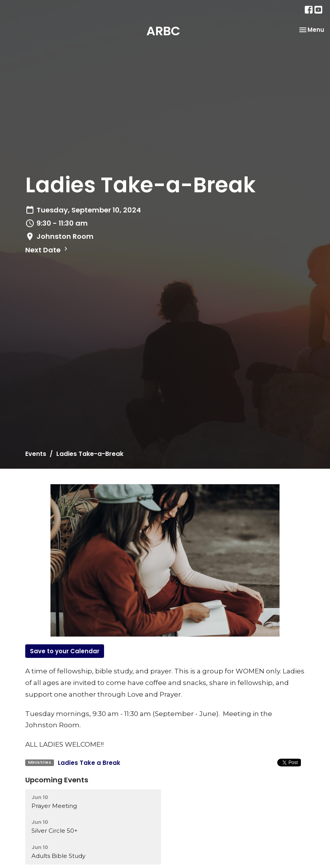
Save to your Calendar (65, 651)
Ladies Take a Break (89, 763)
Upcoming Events (57, 780)
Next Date (47, 250)
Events (36, 454)
